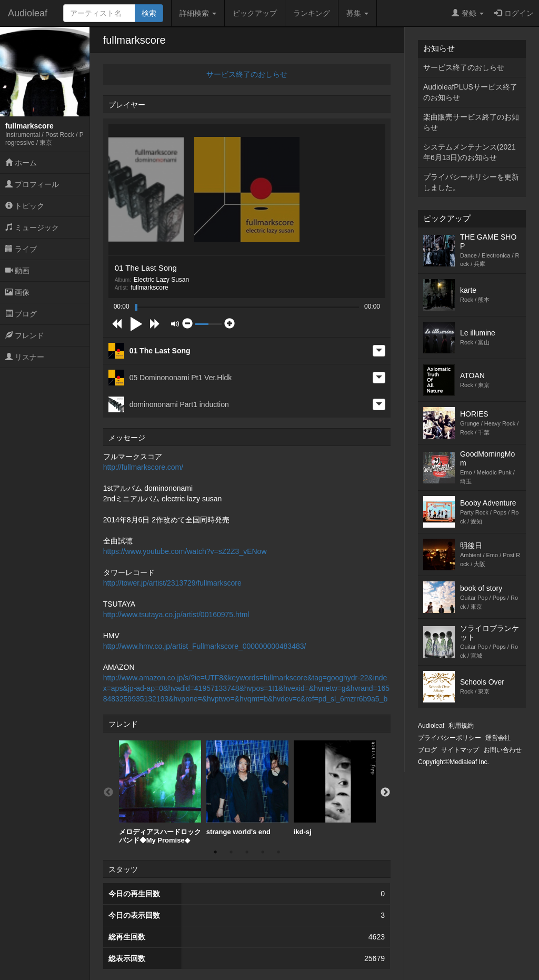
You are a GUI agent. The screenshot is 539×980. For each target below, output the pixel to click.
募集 (357, 13)
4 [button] (263, 852)
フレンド (25, 335)
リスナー (25, 357)
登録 (468, 13)
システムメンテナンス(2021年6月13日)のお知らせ (470, 152)
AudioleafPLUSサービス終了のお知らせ (470, 92)
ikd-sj (335, 788)
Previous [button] (108, 793)
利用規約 (461, 726)
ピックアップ (255, 13)
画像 (17, 292)
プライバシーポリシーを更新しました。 (471, 182)
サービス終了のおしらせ (247, 74)
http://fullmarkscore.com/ (143, 467)
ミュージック (32, 227)
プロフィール (32, 184)
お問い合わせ (503, 750)
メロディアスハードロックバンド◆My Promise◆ (160, 792)
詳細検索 (198, 13)
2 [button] (231, 852)
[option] (160, 792)
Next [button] (385, 793)
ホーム (21, 163)
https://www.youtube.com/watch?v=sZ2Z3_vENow (185, 551)
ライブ (21, 249)
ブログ (21, 314)
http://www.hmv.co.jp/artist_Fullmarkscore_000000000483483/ (205, 646)
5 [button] (278, 852)
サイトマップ (460, 750)
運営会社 (498, 738)
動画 (17, 271)
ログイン (514, 13)
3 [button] (247, 852)
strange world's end (247, 788)
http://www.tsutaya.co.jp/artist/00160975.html (176, 615)
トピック (25, 206)
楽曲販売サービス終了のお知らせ (471, 122)
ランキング (312, 13)
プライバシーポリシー (450, 738)
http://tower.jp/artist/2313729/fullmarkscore (172, 583)
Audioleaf (28, 13)
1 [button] (215, 852)
